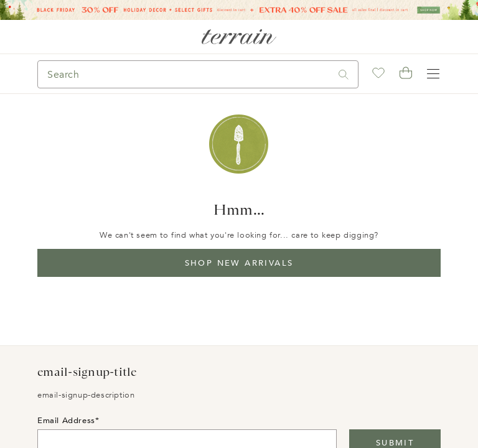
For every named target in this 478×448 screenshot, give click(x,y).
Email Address (66, 421)
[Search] (184, 74)
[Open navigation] (433, 74)
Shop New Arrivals (239, 263)
